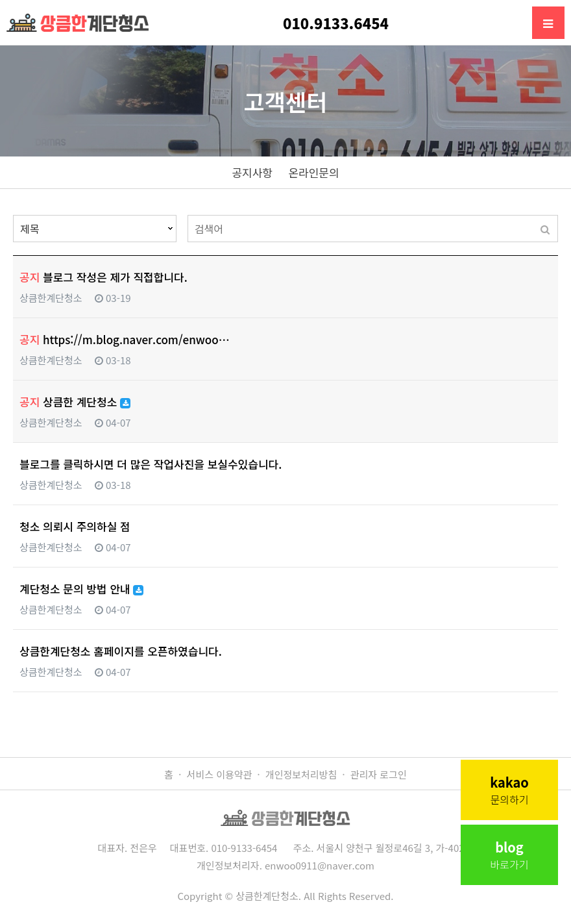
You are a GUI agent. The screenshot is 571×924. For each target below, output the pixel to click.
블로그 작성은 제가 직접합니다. (103, 277)
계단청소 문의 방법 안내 (81, 589)
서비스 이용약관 (220, 774)
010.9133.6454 (336, 23)
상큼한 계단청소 (75, 402)
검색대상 (13, 215)
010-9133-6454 (244, 848)
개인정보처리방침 (301, 774)
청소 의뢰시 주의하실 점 (75, 526)
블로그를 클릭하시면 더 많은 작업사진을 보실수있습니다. (151, 464)
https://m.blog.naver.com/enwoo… (125, 339)
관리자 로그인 (379, 774)
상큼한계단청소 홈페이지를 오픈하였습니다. (121, 651)
